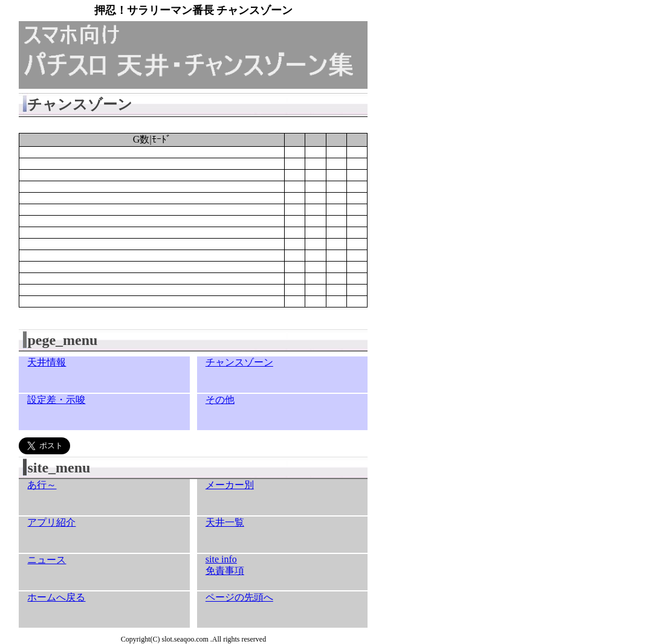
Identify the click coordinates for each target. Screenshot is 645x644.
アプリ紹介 (51, 522)
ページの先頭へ (239, 597)
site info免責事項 (225, 565)
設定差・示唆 (56, 400)
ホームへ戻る (56, 597)
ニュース (47, 560)
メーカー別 (230, 485)
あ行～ (42, 485)
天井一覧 (225, 522)
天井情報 (47, 362)
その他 (220, 400)
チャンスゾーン (239, 362)
